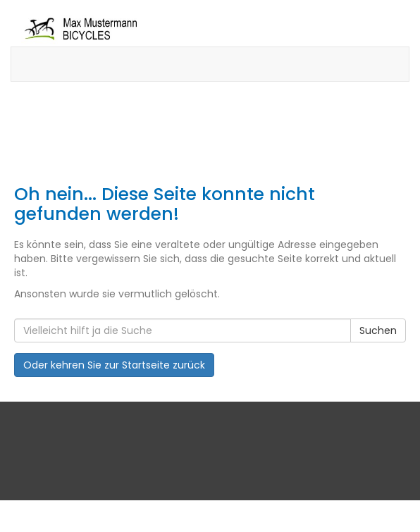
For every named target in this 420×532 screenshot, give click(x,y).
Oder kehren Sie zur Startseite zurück (114, 365)
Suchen (378, 330)
